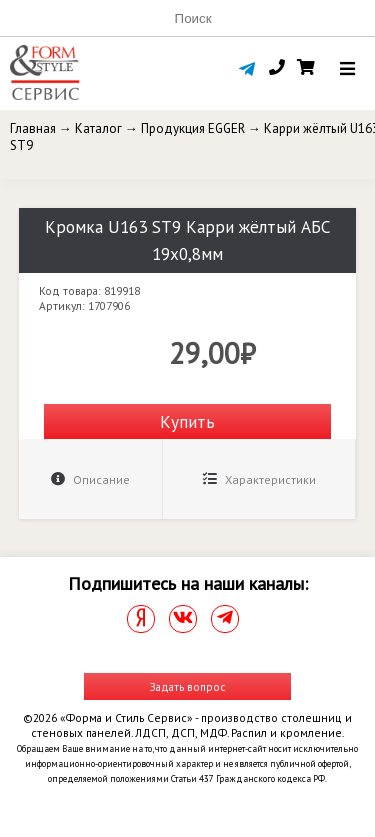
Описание (90, 479)
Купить (187, 421)
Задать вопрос (188, 686)
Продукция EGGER (193, 128)
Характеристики (259, 479)
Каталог (98, 128)
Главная (33, 128)
